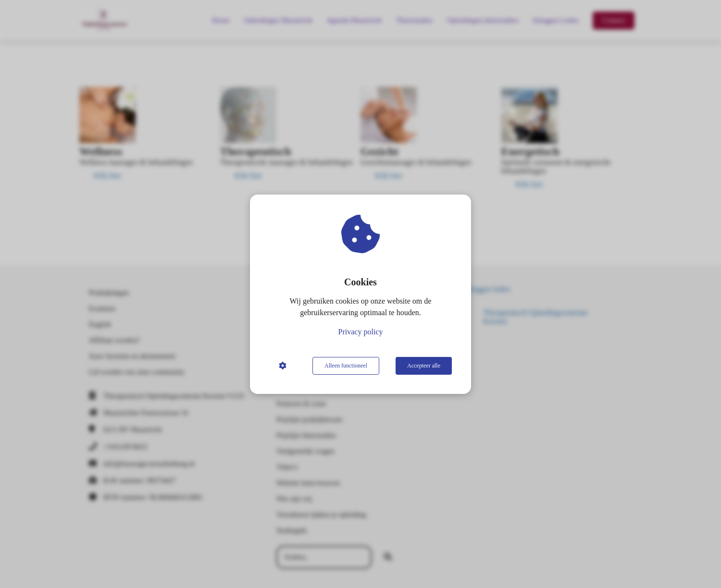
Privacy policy (361, 332)
